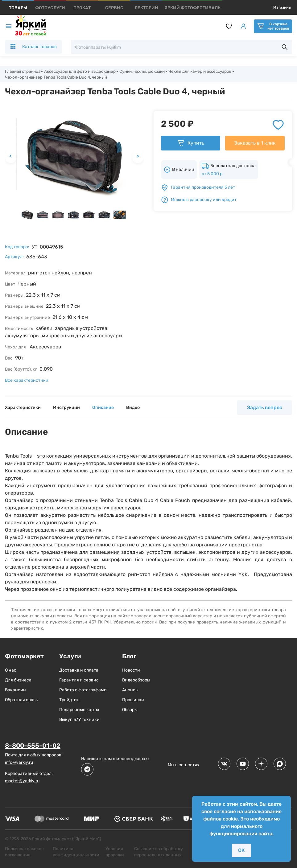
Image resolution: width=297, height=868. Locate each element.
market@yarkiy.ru (22, 782)
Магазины (282, 7)
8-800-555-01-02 (33, 747)
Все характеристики (27, 381)
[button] (27, 216)
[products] (18, 8)
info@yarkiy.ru (19, 763)
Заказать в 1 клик (255, 144)
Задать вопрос (265, 408)
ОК (241, 850)
